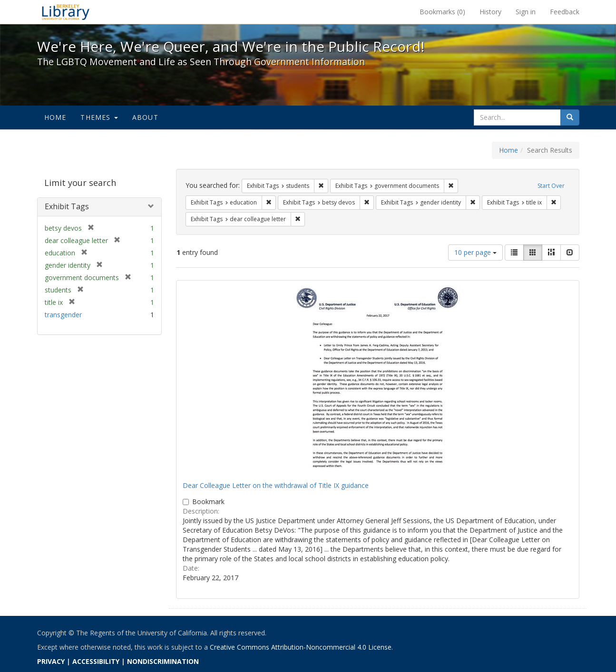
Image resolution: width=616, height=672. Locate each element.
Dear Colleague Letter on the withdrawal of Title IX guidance (276, 485)
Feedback (565, 12)
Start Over (551, 186)
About (145, 117)
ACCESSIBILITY (96, 661)
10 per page (475, 252)
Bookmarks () (442, 12)
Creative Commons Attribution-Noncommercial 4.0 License (301, 647)
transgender (63, 315)
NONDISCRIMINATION (163, 661)
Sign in (526, 12)
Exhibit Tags (67, 206)
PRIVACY (51, 661)
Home (55, 117)
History (490, 12)
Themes (99, 117)
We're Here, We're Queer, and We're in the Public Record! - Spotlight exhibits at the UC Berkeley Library (66, 12)
